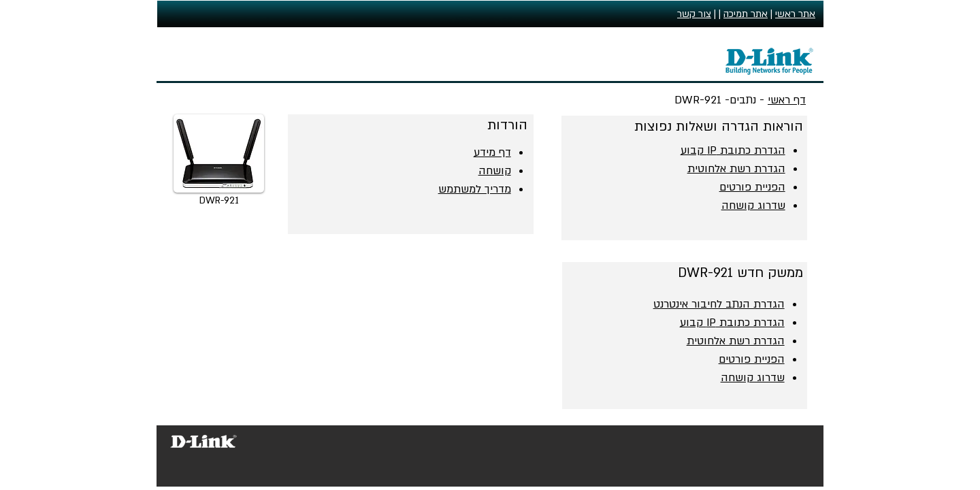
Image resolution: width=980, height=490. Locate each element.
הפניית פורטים (752, 359)
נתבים (743, 100)
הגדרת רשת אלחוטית (736, 341)
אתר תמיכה (746, 14)
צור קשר (694, 14)
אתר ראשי (795, 14)
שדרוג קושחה (753, 378)
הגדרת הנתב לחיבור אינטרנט (719, 304)
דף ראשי (787, 100)
